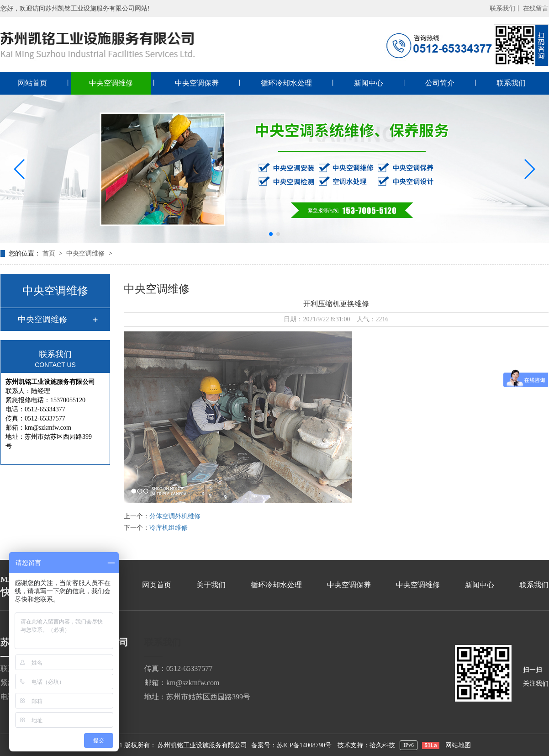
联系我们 (511, 83)
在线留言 (536, 8)
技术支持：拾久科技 (366, 745)
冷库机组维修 (169, 528)
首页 (50, 253)
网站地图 (458, 745)
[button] (20, 169)
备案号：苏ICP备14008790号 (291, 745)
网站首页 (32, 83)
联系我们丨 (506, 8)
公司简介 (440, 83)
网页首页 (157, 585)
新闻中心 (369, 83)
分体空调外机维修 (175, 516)
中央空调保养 (197, 83)
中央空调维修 (111, 83)
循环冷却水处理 (286, 83)
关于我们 (211, 585)
